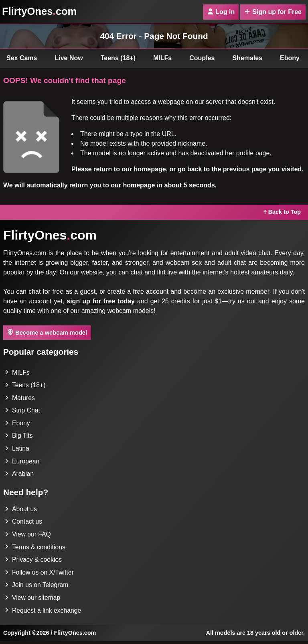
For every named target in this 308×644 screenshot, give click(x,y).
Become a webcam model (47, 332)
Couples (202, 58)
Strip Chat (23, 411)
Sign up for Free (273, 12)
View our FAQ (28, 536)
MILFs (162, 58)
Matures (20, 398)
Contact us (24, 523)
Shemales (247, 58)
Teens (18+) (118, 58)
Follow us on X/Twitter (40, 575)
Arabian (19, 475)
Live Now (69, 58)
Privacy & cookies (34, 562)
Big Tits (19, 437)
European (22, 462)
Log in (221, 12)
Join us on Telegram (37, 588)
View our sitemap (33, 600)
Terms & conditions (35, 549)
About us (21, 511)
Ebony (17, 424)
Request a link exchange (44, 613)
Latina (17, 450)
